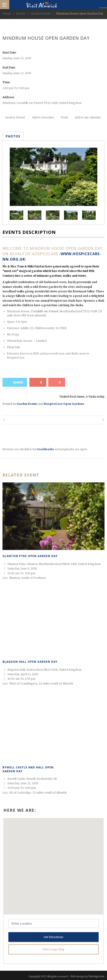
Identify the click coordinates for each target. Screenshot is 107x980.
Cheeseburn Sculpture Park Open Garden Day (103, 420)
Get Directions (53, 937)
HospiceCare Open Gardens (64, 404)
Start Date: (10, 53)
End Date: (9, 67)
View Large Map (53, 949)
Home (7, 13)
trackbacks (46, 449)
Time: (7, 82)
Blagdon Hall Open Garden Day (30, 662)
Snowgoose (96, 976)
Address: (9, 97)
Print (64, 117)
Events (21, 13)
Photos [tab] (13, 136)
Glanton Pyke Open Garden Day (30, 556)
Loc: (5, 578)
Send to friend (15, 117)
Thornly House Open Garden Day (4, 420)
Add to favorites (43, 117)
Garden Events (41, 13)
